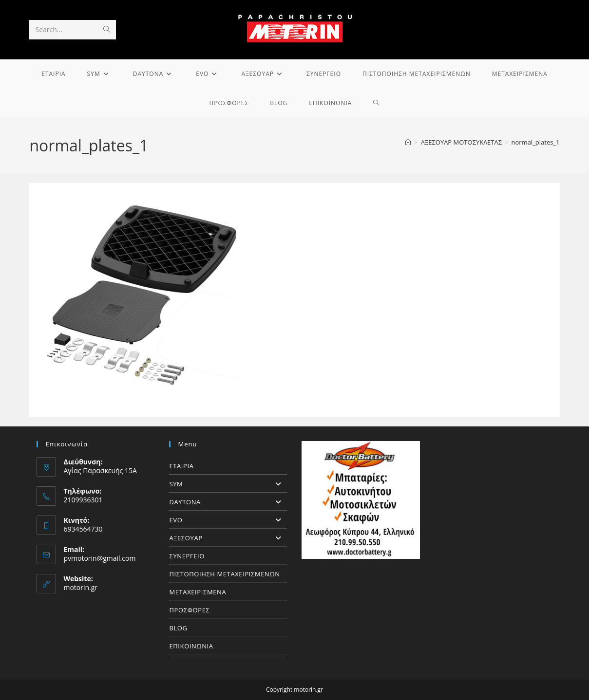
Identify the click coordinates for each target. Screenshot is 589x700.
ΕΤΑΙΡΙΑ (181, 466)
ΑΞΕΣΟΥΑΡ (228, 538)
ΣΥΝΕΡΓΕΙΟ (187, 556)
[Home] (408, 142)
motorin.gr (80, 587)
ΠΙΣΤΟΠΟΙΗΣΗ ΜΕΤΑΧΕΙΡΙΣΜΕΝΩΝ (224, 574)
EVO (228, 520)
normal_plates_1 (535, 142)
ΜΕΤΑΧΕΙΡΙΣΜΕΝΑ (198, 592)
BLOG (178, 628)
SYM (228, 484)
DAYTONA (228, 502)
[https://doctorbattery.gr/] (361, 500)
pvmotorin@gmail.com (99, 558)
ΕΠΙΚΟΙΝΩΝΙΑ (191, 646)
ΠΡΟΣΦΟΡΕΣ (189, 610)
